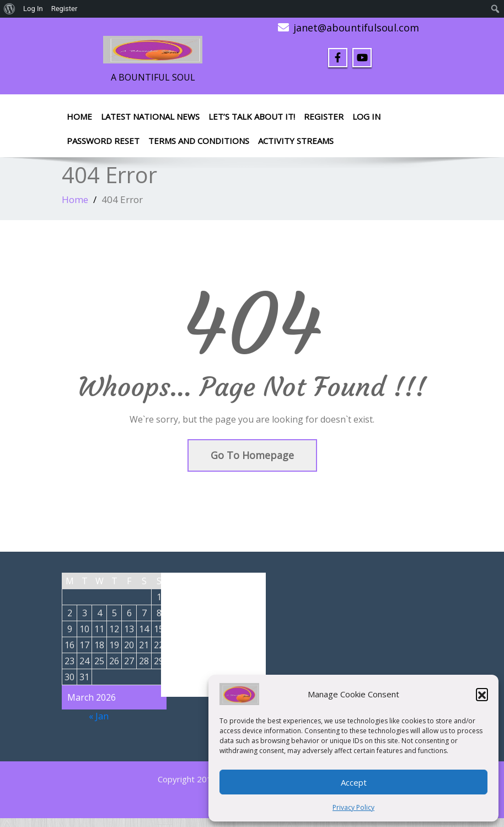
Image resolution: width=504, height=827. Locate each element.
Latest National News (150, 116)
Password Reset (103, 141)
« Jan (99, 716)
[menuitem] (10, 9)
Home (79, 116)
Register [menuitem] (65, 9)
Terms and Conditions (199, 141)
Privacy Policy (353, 807)
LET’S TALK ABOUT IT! (252, 116)
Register (324, 116)
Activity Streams (296, 141)
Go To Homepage (252, 455)
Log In (366, 116)
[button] (482, 694)
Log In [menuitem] (33, 9)
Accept (354, 782)
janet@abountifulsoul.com (356, 28)
